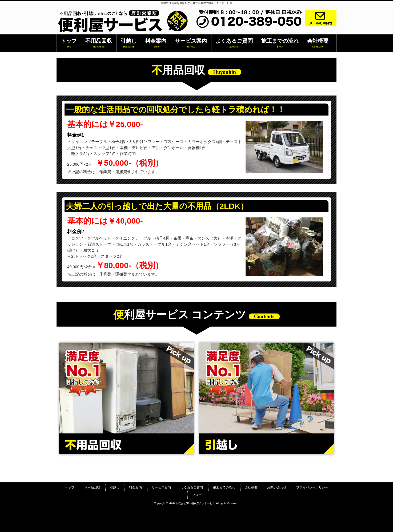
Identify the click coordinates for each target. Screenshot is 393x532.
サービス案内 (161, 487)
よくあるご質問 (192, 487)
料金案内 (135, 487)
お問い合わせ (277, 487)
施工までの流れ (224, 487)
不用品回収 (92, 487)
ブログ (197, 495)
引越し (115, 487)
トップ (70, 487)
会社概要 (251, 487)
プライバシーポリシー (312, 487)
